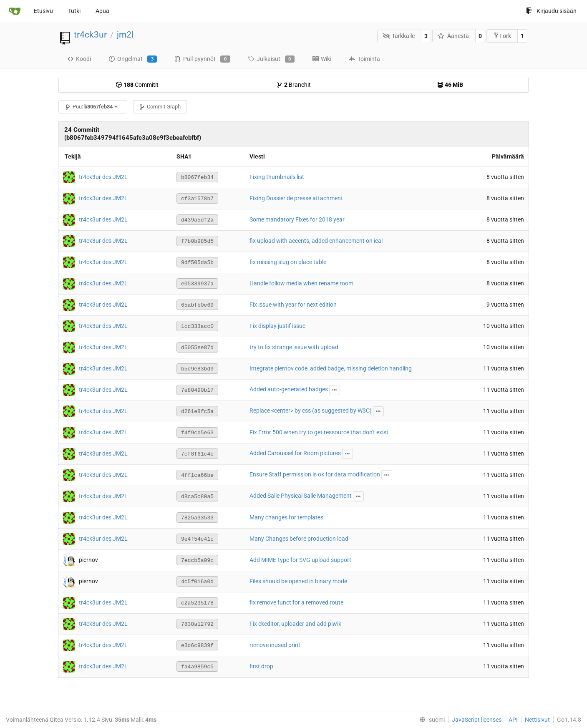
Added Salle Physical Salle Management (301, 496)
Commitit (137, 85)
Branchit (293, 85)
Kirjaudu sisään (551, 11)
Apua (102, 11)
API (513, 720)
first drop (261, 666)
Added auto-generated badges (289, 389)
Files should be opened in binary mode (298, 581)
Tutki (74, 11)
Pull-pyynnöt (202, 59)
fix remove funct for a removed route (296, 602)
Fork (502, 36)
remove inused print (275, 645)
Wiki (322, 59)
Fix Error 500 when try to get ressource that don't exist (319, 432)
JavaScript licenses (477, 720)
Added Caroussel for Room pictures (295, 453)
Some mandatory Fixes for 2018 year (297, 219)
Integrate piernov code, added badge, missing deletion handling (331, 368)
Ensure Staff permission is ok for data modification (315, 474)
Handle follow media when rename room (301, 283)
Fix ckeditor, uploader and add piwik (295, 624)
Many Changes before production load (299, 539)
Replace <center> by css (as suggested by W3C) (311, 411)
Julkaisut (271, 59)
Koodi (79, 59)
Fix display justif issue (277, 326)
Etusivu (43, 11)
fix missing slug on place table (288, 262)
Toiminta (364, 59)
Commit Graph (160, 107)
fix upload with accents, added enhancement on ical (316, 241)
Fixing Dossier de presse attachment (296, 198)
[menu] (430, 720)
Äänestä (453, 36)
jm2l (125, 35)
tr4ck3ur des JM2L (103, 176)
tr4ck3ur (90, 35)
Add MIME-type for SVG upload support (300, 560)
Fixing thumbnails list (277, 177)
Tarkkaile (399, 36)
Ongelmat (133, 59)
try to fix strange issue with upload (294, 347)
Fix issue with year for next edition (293, 305)
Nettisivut (537, 720)
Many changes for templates (286, 517)
